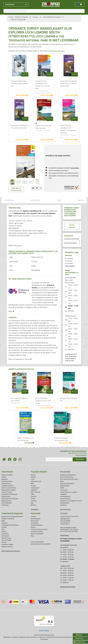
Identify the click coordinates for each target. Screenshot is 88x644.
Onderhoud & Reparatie (12, 513)
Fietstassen (64, 490)
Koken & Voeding (7, 475)
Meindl (33, 475)
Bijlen (62, 481)
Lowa (33, 479)
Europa (19, 245)
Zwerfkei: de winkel (37, 532)
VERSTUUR (80, 459)
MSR (32, 484)
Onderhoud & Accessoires (10, 499)
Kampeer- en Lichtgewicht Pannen (71, 501)
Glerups (33, 477)
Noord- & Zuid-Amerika (9, 488)
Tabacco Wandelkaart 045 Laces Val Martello (25, 439)
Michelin (33, 505)
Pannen (4, 542)
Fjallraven (34, 490)
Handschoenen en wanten (69, 492)
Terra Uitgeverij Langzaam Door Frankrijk (19, 401)
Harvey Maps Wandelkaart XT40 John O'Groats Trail (19, 127)
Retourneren (35, 521)
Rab (32, 503)
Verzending (34, 523)
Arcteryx (34, 486)
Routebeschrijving (37, 525)
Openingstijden (36, 519)
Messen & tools (6, 538)
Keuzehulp (65, 472)
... (30, 17)
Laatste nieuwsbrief (37, 542)
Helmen (4, 532)
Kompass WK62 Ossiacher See (69, 400)
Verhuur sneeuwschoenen (39, 529)
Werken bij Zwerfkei (37, 534)
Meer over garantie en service (20, 359)
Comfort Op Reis (7, 492)
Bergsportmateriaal (8, 519)
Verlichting (5, 505)
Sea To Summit (36, 492)
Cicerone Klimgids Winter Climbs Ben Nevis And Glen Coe (19, 84)
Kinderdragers (65, 503)
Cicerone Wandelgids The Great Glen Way (44, 128)
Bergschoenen (6, 484)
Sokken (4, 477)
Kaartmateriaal (65, 499)
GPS (3, 529)
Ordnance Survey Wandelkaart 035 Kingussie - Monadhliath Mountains (69, 132)
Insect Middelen (7, 503)
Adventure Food (36, 481)
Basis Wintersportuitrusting (69, 479)
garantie (81, 200)
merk (59, 200)
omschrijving (9, 200)
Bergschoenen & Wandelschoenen (12, 516)
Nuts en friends (6, 540)
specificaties (35, 200)
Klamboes (63, 505)
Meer (11, 311)
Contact (33, 516)
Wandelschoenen (7, 481)
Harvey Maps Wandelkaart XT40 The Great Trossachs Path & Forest (69, 84)
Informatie (36, 513)
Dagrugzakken (65, 486)
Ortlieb (33, 499)
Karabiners (5, 534)
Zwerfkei (34, 496)
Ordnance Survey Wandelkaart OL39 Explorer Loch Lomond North (44, 87)
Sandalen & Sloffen (8, 486)
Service (33, 527)
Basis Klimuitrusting (67, 477)
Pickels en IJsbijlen (7, 545)
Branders (4, 523)
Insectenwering (65, 496)
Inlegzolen (63, 494)
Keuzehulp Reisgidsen (71, 243)
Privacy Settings (44, 631)
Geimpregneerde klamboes (10, 525)
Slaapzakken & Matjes (9, 490)
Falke (33, 494)
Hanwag (34, 501)
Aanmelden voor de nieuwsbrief (41, 544)
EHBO (62, 488)
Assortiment (16, 4)
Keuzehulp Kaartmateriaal (72, 239)
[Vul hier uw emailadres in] (59, 459)
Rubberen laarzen (7, 547)
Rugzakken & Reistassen (9, 494)
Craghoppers (35, 488)
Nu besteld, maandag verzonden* (64, 168)
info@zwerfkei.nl (70, 359)
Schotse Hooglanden (56, 51)
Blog (32, 536)
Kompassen (5, 536)
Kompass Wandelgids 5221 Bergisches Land (61, 439)
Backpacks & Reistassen (68, 475)
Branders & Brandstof (67, 484)
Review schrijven (72, 226)
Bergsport (5, 479)
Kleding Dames (6, 501)
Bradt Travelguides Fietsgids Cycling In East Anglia (44, 402)
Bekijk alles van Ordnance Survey (16, 189)
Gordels (4, 527)
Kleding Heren (6, 496)
